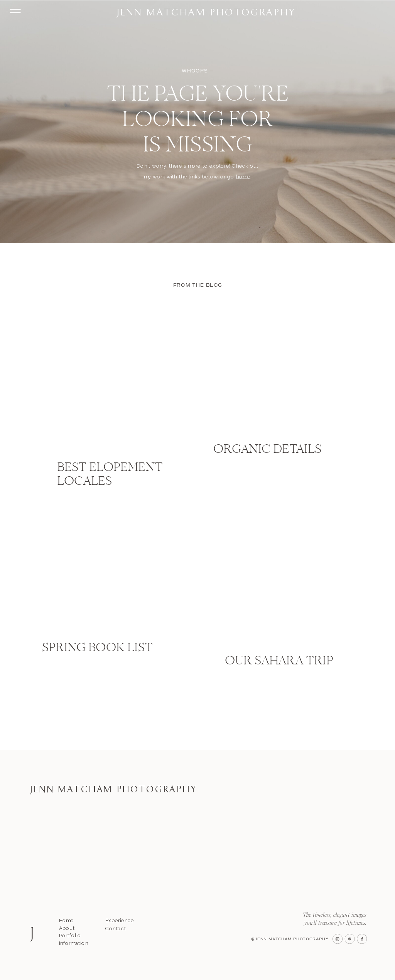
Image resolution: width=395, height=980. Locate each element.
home (243, 176)
